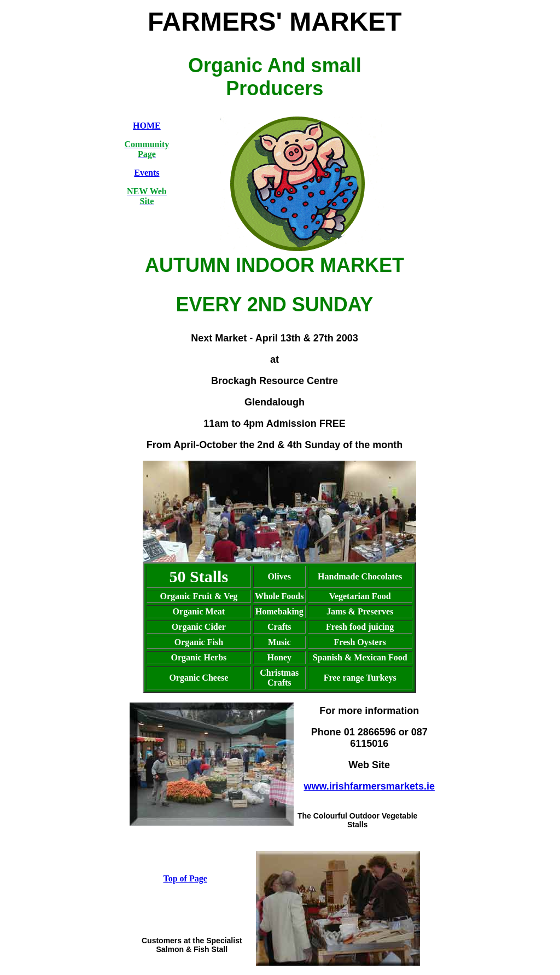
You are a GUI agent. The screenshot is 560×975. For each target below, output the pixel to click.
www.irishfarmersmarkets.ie (369, 786)
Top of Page (185, 878)
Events (147, 173)
